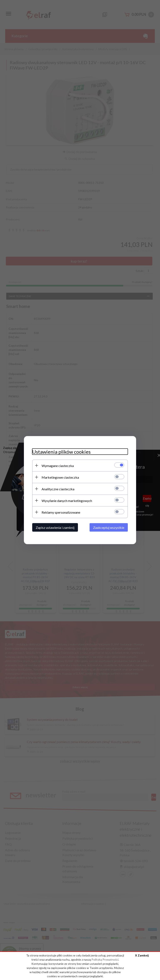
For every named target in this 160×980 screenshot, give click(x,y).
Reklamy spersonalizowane (61, 512)
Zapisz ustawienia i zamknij (55, 527)
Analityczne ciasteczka (58, 489)
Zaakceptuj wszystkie (109, 527)
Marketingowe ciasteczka (60, 477)
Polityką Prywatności (105, 959)
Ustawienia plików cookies (61, 451)
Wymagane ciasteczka (58, 465)
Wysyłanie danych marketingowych (67, 500)
